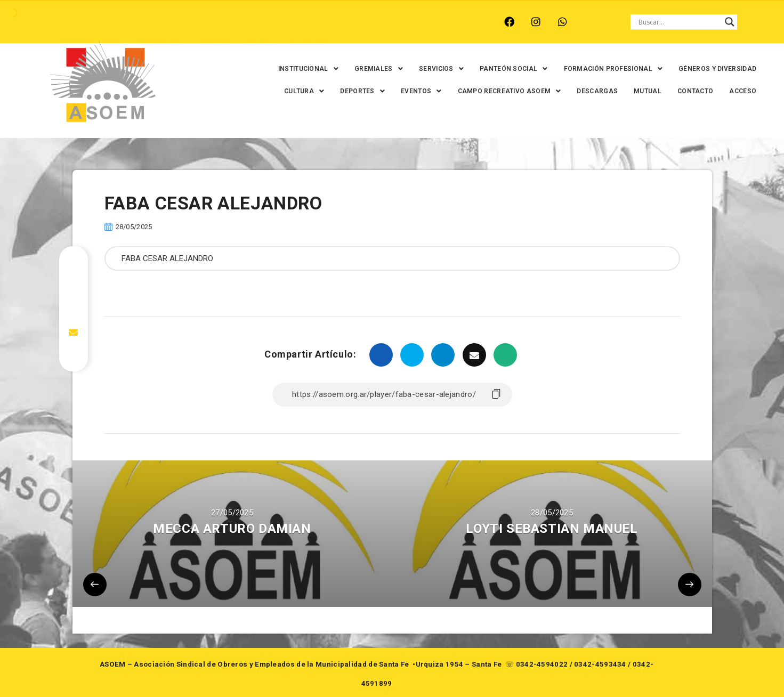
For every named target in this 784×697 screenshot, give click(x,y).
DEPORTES (358, 91)
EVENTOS (416, 91)
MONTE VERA (159, 22)
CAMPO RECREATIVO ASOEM (505, 91)
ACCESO (738, 91)
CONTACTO (690, 91)
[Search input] (679, 22)
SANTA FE (307, 22)
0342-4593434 (600, 664)
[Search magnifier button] (730, 22)
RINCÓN (258, 22)
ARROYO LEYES (91, 22)
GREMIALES (374, 69)
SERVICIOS (437, 69)
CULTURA (299, 91)
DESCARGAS (593, 91)
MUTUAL (643, 91)
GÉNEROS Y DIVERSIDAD (713, 69)
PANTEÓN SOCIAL (509, 69)
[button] (304, 69)
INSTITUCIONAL (304, 69)
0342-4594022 (542, 664)
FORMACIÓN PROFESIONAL (609, 69)
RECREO (214, 22)
